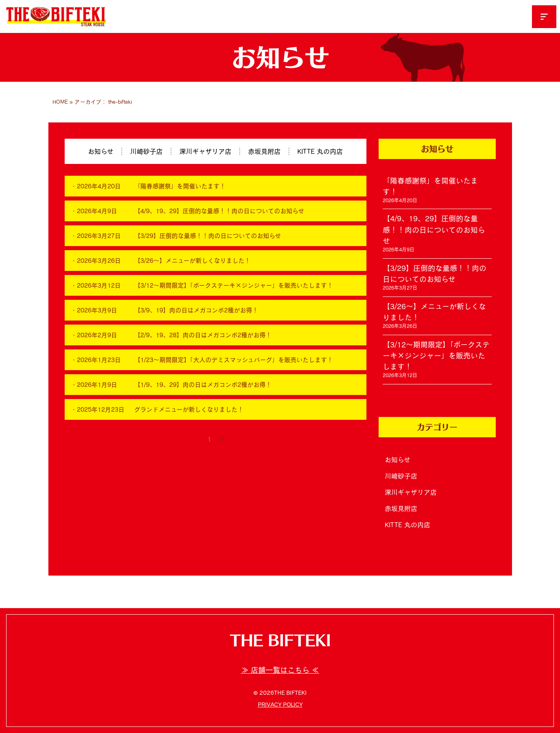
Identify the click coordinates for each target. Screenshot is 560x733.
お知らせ (101, 151)
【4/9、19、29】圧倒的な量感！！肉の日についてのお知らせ (219, 211)
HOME (60, 102)
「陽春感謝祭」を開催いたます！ (180, 186)
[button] (544, 17)
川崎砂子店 (146, 151)
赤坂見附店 (264, 151)
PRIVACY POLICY (280, 705)
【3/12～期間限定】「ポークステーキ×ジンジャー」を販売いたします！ (234, 285)
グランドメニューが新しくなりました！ (189, 409)
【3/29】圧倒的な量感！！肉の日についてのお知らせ (208, 236)
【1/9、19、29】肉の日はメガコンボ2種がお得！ (203, 385)
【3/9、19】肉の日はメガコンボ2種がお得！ (196, 310)
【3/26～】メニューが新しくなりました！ (192, 261)
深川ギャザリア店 (205, 151)
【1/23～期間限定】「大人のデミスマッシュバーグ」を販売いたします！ (234, 360)
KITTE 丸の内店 (320, 151)
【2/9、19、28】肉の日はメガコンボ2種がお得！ (203, 335)
